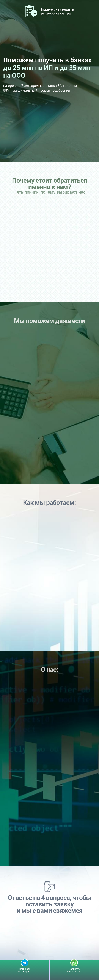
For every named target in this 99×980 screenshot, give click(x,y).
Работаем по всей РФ (57, 11)
